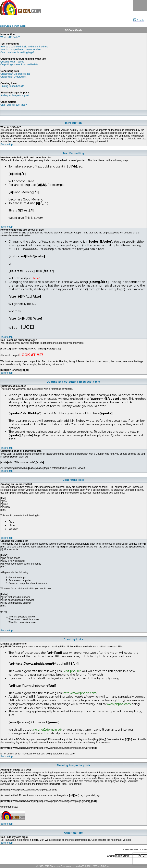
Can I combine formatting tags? (17, 52)
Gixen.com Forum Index (13, 26)
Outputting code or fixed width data (19, 65)
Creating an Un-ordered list (15, 74)
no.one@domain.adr (48, 730)
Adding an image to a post (15, 95)
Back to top (7, 144)
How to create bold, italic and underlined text (24, 47)
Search (139, 20)
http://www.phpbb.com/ (80, 693)
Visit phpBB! (72, 671)
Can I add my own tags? (14, 105)
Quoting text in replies (12, 62)
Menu (140, 6)
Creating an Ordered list (13, 77)
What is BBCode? (10, 37)
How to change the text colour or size (20, 49)
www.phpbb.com (119, 704)
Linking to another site (12, 86)
